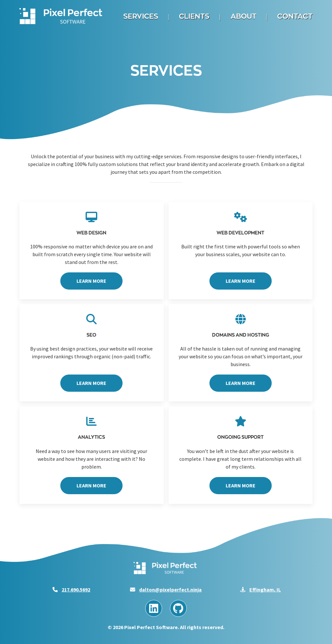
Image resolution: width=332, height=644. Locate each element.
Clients (194, 16)
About (243, 16)
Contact (295, 16)
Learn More (91, 281)
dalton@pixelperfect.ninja (170, 590)
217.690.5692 (76, 590)
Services (141, 16)
